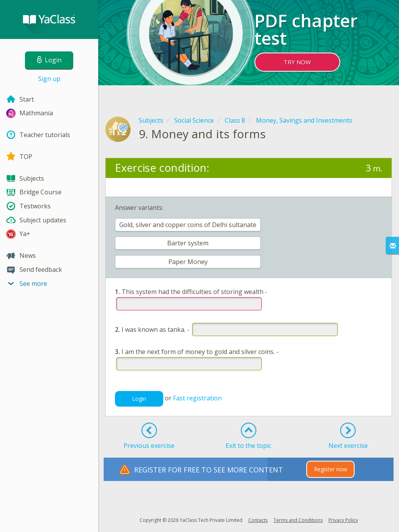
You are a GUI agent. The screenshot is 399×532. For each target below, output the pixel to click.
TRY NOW (297, 62)
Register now (331, 469)
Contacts (258, 520)
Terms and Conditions (298, 520)
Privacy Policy (343, 520)
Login (139, 399)
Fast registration (197, 398)
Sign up (49, 79)
